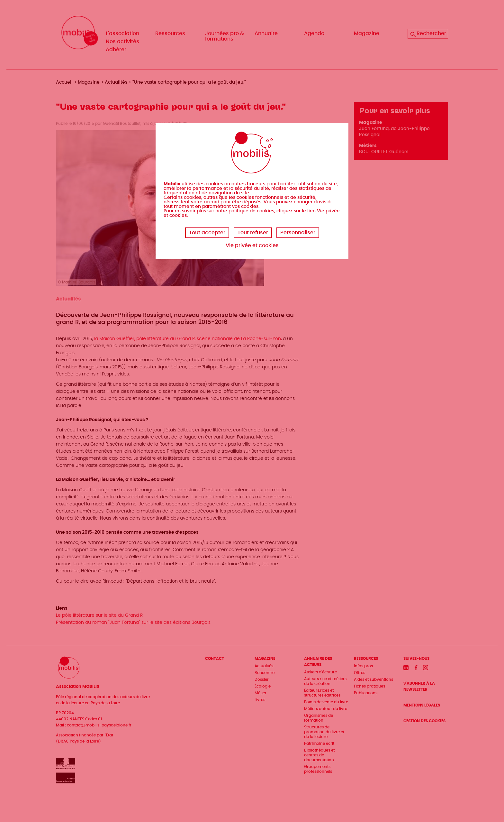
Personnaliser (298, 233)
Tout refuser (253, 233)
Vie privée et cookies (252, 245)
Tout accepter (207, 233)
